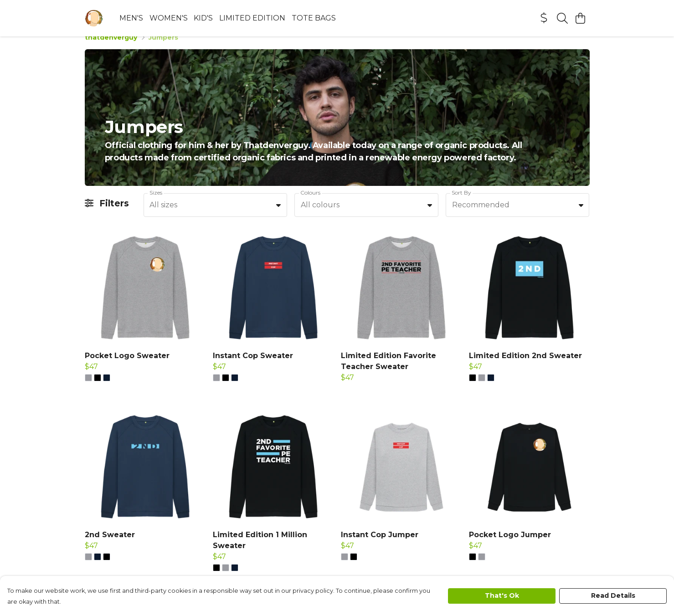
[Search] (562, 18)
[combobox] (216, 216)
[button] (278, 216)
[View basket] (581, 18)
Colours (310, 203)
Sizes (156, 203)
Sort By (461, 203)
